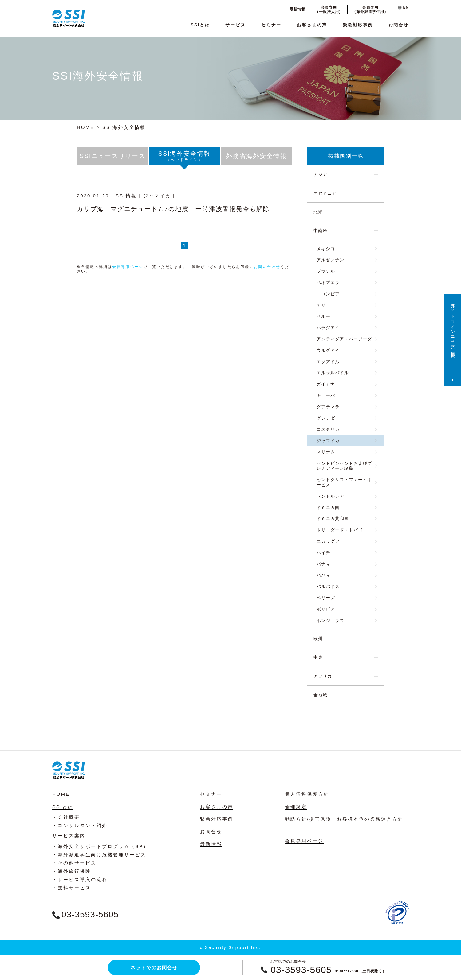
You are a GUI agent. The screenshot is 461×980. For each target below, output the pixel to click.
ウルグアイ (328, 350)
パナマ (323, 564)
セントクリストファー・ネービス (344, 482)
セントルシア (330, 496)
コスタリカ (328, 429)
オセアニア (325, 193)
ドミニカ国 (328, 507)
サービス (235, 25)
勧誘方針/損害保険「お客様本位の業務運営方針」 (347, 819)
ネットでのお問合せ (154, 968)
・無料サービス (72, 888)
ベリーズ (326, 598)
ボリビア (326, 609)
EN (403, 7)
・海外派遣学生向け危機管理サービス (99, 855)
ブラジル (326, 271)
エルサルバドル (333, 373)
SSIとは (200, 25)
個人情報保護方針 (307, 794)
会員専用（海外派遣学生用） (370, 10)
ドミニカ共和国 (333, 519)
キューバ (326, 395)
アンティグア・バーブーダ (344, 339)
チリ (321, 305)
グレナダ (326, 418)
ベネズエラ (328, 282)
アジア (320, 174)
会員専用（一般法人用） (329, 10)
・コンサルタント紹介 (80, 825)
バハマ (323, 575)
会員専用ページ (128, 267)
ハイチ (323, 553)
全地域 (320, 695)
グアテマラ (328, 407)
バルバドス (328, 586)
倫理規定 (296, 807)
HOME (86, 127)
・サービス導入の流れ (80, 879)
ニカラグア (328, 541)
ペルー (323, 316)
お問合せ (399, 25)
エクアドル (328, 362)
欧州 (318, 639)
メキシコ (326, 249)
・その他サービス (74, 863)
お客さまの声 (312, 25)
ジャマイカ (328, 441)
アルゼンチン (330, 260)
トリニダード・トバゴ (340, 530)
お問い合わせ (267, 267)
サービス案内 (69, 836)
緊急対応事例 (358, 25)
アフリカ (323, 676)
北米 (318, 212)
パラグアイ (328, 328)
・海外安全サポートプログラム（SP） (100, 846)
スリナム (326, 452)
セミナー (271, 25)
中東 (318, 657)
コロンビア (328, 294)
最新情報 (297, 9)
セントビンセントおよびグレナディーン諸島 (344, 466)
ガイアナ (326, 384)
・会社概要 (66, 817)
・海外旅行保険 (72, 871)
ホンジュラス (330, 620)
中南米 (320, 231)
